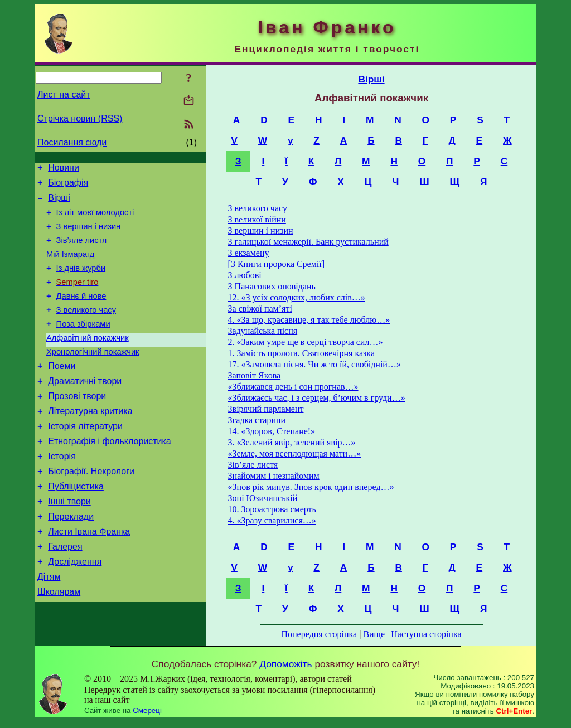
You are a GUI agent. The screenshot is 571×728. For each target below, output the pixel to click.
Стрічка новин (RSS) (80, 118)
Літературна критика (90, 441)
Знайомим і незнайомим (274, 476)
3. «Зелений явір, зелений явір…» (292, 442)
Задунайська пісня (263, 331)
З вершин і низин (89, 235)
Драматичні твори (85, 408)
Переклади (71, 558)
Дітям (49, 625)
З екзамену (249, 253)
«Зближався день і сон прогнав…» (293, 387)
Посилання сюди (72, 142)
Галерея (65, 592)
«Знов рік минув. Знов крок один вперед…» (311, 487)
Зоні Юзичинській (263, 498)
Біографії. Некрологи (91, 508)
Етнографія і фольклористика (110, 475)
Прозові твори (77, 424)
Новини (64, 169)
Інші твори (69, 542)
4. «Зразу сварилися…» (272, 520)
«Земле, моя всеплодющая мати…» (295, 453)
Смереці (147, 717)
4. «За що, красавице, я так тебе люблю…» (309, 320)
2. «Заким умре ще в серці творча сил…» (306, 342)
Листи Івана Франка (89, 575)
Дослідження (75, 608)
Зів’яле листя (82, 250)
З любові (245, 275)
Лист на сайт (64, 94)
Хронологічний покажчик (93, 375)
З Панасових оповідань (272, 286)
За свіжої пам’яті (260, 309)
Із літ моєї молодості (95, 219)
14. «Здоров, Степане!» (272, 431)
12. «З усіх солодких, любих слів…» (297, 297)
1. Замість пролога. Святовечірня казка (301, 353)
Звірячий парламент (266, 409)
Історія (62, 491)
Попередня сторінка (319, 634)
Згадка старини (257, 420)
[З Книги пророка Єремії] (276, 264)
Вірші (59, 203)
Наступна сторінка (426, 634)
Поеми (62, 391)
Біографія (68, 186)
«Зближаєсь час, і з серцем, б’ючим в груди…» (317, 398)
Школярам (59, 642)
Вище (374, 634)
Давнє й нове (81, 313)
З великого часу (86, 328)
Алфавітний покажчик (88, 360)
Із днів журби (81, 282)
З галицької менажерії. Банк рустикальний (308, 242)
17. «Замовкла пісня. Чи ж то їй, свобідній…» (314, 364)
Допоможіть (285, 671)
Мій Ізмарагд (70, 266)
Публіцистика (76, 525)
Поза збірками (83, 344)
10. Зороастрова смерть (272, 509)
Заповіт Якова (255, 375)
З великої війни (257, 219)
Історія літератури (85, 458)
